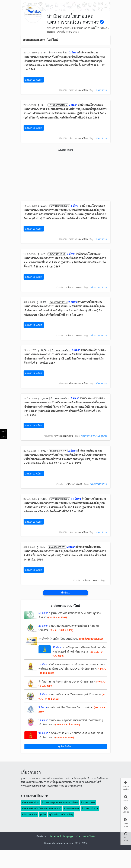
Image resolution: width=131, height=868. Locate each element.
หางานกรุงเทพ (100, 436)
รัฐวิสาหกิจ (54, 815)
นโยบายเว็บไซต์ (85, 836)
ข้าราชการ (101, 90)
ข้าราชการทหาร (71, 809)
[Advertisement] (66, 176)
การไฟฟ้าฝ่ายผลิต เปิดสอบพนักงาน (71, 639)
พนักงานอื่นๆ (67, 815)
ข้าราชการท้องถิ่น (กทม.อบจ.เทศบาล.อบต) (42, 809)
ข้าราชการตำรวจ (90, 809)
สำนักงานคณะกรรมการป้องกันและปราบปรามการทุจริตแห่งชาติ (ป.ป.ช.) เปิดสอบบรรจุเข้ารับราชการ (72, 669)
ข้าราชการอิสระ (88, 803)
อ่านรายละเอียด (34, 80)
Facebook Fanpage (61, 836)
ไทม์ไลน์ (52, 40)
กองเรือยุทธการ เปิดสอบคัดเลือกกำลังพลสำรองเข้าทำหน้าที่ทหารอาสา (79, 652)
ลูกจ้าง (43, 815)
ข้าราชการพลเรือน (31, 803)
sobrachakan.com (34, 40)
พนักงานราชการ (99, 287)
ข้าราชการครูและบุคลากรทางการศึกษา (60, 803)
